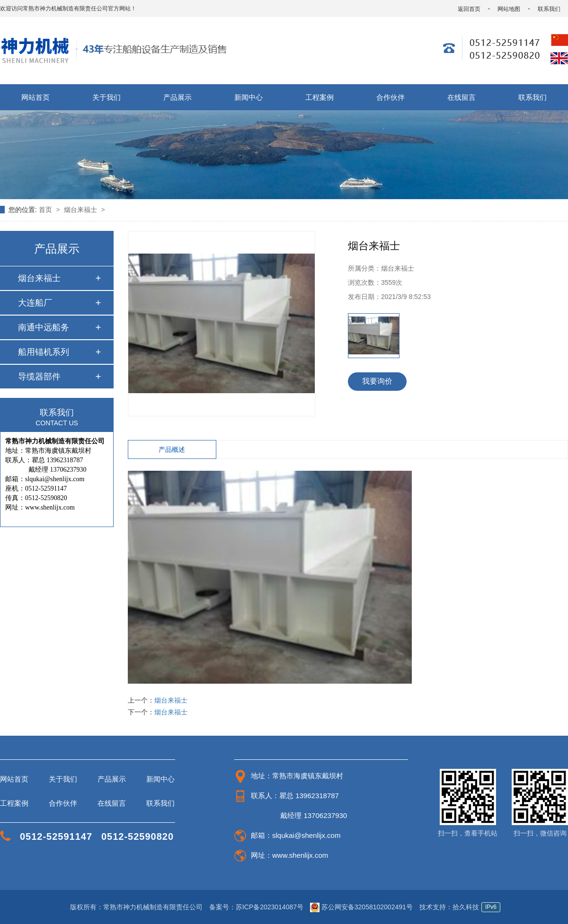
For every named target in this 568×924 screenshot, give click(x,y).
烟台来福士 (81, 210)
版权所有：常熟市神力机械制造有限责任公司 (136, 907)
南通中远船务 (44, 327)
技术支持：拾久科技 (449, 907)
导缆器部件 (39, 377)
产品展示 (177, 97)
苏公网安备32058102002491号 (362, 907)
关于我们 (106, 97)
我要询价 (377, 381)
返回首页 (469, 9)
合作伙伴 (390, 97)
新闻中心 (248, 97)
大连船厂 (35, 303)
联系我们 (549, 9)
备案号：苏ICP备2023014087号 (256, 907)
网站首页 (35, 97)
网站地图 (509, 9)
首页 (46, 210)
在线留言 (461, 97)
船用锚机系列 (44, 352)
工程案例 (319, 97)
